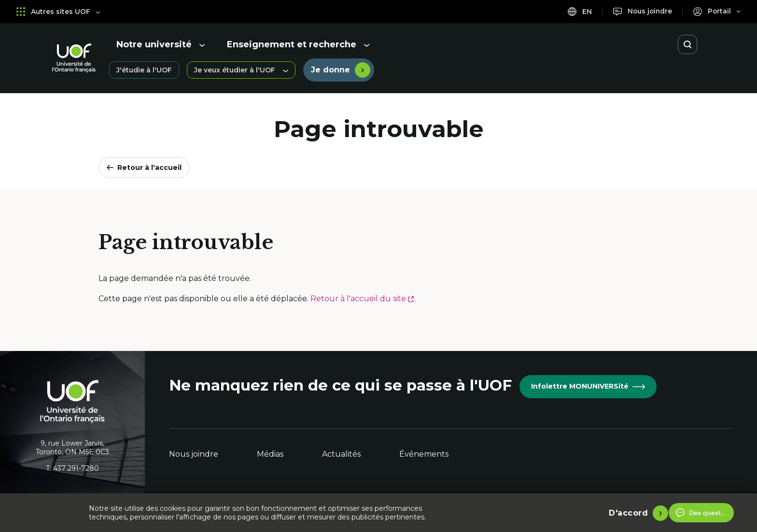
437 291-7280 (76, 468)
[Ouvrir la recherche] (687, 44)
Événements (424, 454)
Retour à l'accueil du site (362, 299)
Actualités (341, 454)
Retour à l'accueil (144, 168)
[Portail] (717, 11)
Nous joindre (194, 454)
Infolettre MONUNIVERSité (588, 386)
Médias (270, 454)
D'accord (628, 512)
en (578, 11)
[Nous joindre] (641, 11)
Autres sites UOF (58, 11)
